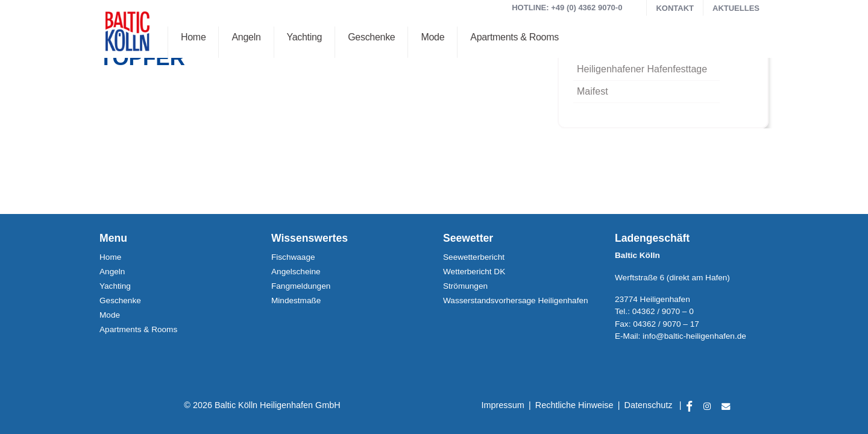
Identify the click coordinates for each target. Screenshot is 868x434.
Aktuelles (736, 8)
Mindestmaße (296, 300)
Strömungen (465, 286)
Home (193, 37)
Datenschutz (649, 405)
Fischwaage (293, 257)
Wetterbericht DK (474, 272)
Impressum (503, 405)
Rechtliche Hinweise (574, 405)
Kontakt (675, 8)
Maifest (593, 91)
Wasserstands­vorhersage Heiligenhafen (516, 300)
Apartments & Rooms (514, 37)
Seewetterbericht (474, 257)
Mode (432, 37)
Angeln (246, 37)
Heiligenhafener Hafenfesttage (642, 69)
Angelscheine (296, 272)
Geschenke (371, 37)
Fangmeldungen (301, 286)
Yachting (305, 37)
